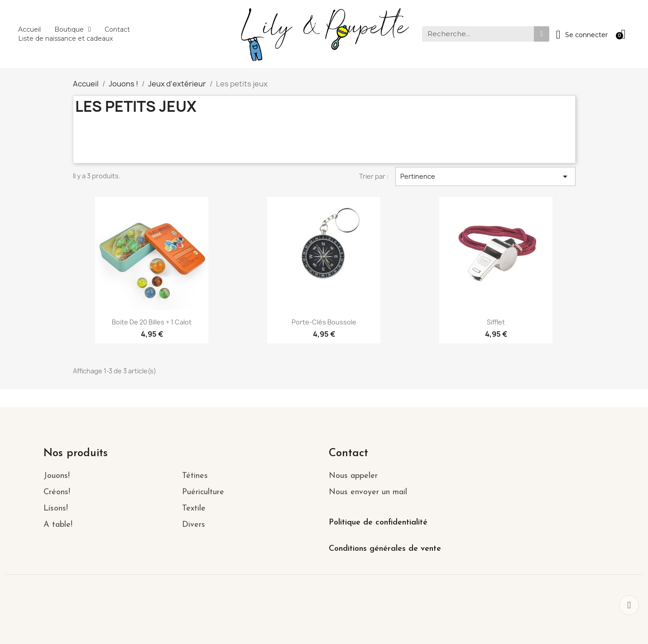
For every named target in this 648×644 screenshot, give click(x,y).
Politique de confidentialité (378, 522)
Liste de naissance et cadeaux (65, 38)
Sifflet (496, 322)
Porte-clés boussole (324, 322)
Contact (117, 29)
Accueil (29, 29)
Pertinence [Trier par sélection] (485, 177)
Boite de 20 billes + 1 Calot (152, 322)
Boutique (73, 29)
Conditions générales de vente (385, 549)
